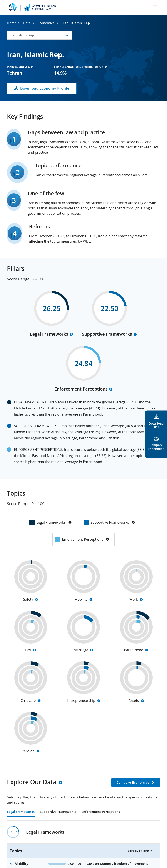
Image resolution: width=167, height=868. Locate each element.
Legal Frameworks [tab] (21, 812)
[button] (40, 35)
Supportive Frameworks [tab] (58, 812)
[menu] (155, 7)
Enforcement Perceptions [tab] (101, 812)
